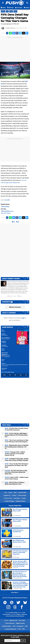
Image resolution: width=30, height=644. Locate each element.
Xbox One (4, 339)
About (10, 493)
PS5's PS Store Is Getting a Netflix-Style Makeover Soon (15, 483)
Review (7, 211)
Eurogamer (20, 626)
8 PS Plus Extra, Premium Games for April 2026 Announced (16, 429)
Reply (20, 296)
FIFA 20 (3, 331)
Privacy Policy (22, 495)
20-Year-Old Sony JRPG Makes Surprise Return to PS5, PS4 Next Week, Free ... (16, 435)
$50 (15, 375)
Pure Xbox (22, 620)
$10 (26, 375)
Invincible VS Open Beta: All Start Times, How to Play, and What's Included (17, 460)
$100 (4, 375)
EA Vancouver (5, 346)
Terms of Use (8, 498)
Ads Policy (17, 498)
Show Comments (15, 307)
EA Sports (4, 343)
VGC (26, 626)
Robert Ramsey (11, 28)
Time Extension (10, 623)
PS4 (11, 11)
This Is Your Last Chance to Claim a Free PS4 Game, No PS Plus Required (17, 441)
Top (5, 493)
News (3, 11)
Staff (15, 493)
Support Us (7, 495)
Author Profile (12, 296)
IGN (14, 626)
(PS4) (5, 207)
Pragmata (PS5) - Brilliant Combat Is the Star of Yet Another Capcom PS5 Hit (15, 454)
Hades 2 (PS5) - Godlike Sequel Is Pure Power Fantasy (17, 478)
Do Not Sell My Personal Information (15, 616)
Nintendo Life (13, 620)
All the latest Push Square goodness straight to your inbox (15, 636)
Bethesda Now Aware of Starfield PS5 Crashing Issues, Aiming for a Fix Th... (17, 447)
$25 (21, 375)
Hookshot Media (13, 613)
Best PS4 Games (6, 213)
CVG (19, 629)
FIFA (15, 11)
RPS (24, 629)
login (23, 318)
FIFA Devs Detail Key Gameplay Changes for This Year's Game (15, 18)
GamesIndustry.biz (11, 629)
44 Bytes (18, 614)
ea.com (7, 200)
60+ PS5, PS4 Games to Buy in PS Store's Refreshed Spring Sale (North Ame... (16, 472)
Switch (8, 339)
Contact (14, 495)
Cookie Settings (9, 501)
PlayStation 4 (5, 335)
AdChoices (24, 614)
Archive (24, 498)
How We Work (22, 493)
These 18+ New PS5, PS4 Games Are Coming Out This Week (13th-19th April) (17, 465)
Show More (15, 592)
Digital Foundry (20, 623)
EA (7, 11)
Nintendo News (7, 626)
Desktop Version (20, 501)
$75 (10, 375)
